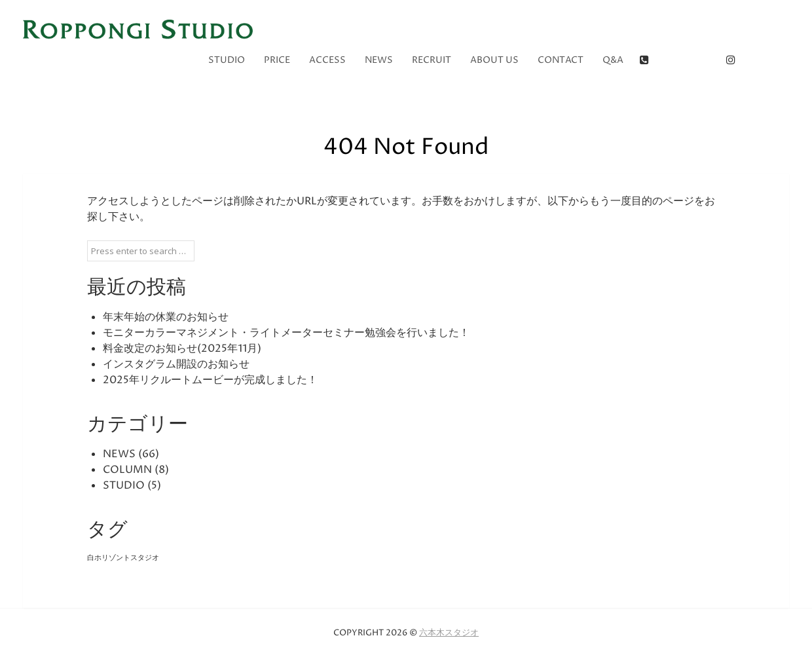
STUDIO (227, 60)
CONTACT (561, 60)
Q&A (613, 60)
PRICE (277, 60)
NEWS (379, 60)
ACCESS (327, 60)
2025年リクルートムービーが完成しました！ (210, 380)
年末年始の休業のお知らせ (166, 317)
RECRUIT (432, 60)
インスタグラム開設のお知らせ (176, 364)
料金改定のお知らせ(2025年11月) (182, 348)
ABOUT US (494, 60)
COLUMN (127, 470)
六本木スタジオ (449, 633)
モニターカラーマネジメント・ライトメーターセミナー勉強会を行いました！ (286, 333)
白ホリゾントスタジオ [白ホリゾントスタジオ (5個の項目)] (123, 558)
